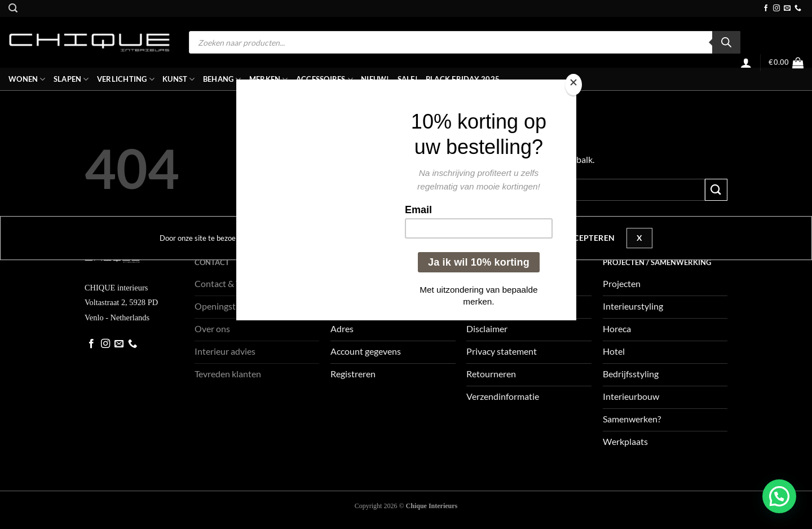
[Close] (573, 85)
